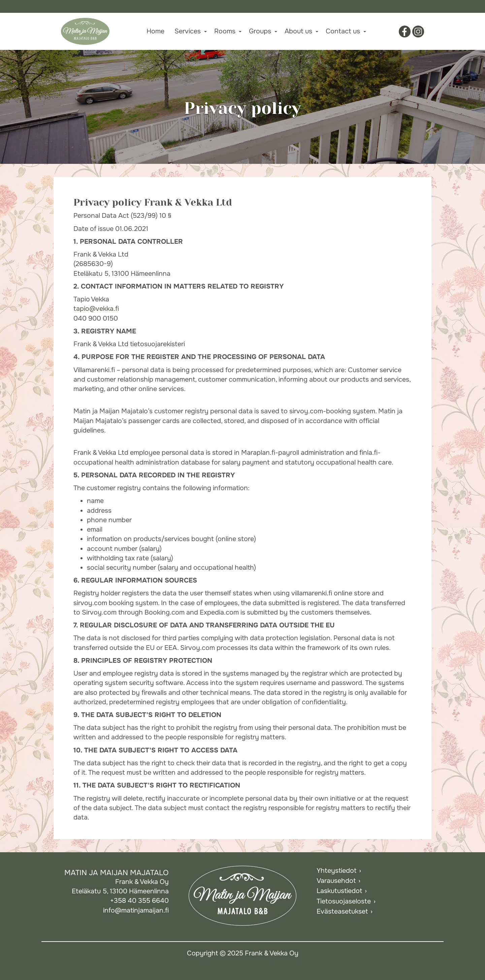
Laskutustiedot (339, 891)
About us (298, 31)
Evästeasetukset (342, 911)
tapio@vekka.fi (96, 309)
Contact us (343, 31)
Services (188, 31)
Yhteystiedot (336, 871)
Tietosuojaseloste (344, 901)
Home (155, 31)
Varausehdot (336, 881)
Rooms (225, 31)
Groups (260, 31)
